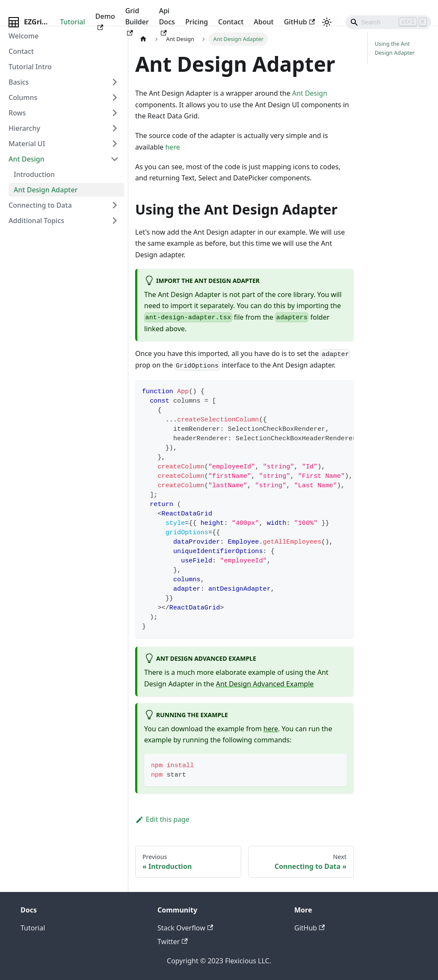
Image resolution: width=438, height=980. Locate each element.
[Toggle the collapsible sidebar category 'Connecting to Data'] (115, 205)
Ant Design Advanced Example (265, 684)
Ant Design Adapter (46, 190)
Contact (231, 22)
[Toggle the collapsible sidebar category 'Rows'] (115, 113)
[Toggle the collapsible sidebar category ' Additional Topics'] (115, 221)
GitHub (299, 22)
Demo (105, 21)
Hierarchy (24, 128)
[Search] (388, 22)
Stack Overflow (185, 928)
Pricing (197, 22)
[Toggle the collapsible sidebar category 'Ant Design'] (115, 159)
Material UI (27, 144)
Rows (17, 113)
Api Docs (167, 21)
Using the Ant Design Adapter (395, 48)
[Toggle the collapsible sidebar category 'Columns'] (115, 97)
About (263, 22)
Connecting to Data (40, 205)
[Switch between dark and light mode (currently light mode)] (327, 22)
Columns (23, 97)
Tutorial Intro (30, 67)
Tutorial (73, 22)
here (172, 147)
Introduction (34, 174)
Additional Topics (36, 221)
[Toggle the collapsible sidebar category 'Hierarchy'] (115, 128)
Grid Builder (137, 21)
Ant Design (27, 159)
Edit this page (162, 819)
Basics (19, 82)
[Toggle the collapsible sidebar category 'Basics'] (115, 82)
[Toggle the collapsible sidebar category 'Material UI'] (115, 144)
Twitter (173, 942)
